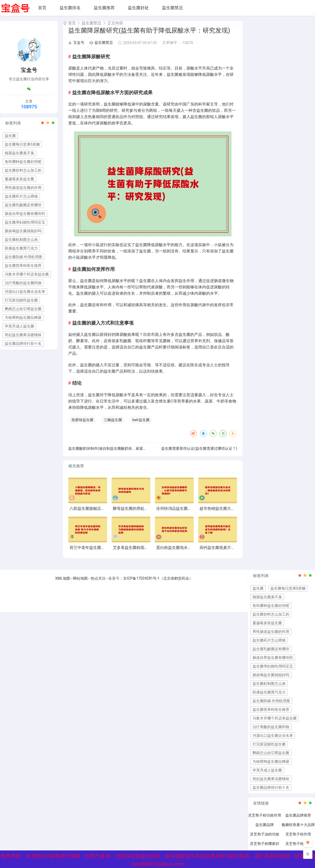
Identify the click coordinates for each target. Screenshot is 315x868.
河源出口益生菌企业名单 (25, 292)
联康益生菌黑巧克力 (21, 248)
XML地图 (63, 583)
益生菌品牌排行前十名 (23, 343)
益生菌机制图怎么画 (21, 240)
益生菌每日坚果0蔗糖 (22, 144)
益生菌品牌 (265, 829)
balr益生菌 (141, 425)
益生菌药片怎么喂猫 (21, 196)
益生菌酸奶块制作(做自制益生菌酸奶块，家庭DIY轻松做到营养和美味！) (127, 453)
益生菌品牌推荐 (298, 820)
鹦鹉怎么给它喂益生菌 (23, 309)
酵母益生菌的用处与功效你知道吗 (142, 513)
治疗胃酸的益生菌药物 (23, 283)
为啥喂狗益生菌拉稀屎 (23, 317)
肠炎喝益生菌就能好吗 (23, 231)
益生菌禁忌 (172, 8)
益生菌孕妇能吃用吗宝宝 (25, 222)
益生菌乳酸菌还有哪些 (23, 205)
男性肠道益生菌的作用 (23, 188)
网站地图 (80, 583)
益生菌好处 (138, 8)
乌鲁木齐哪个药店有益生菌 (27, 274)
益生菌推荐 (104, 8)
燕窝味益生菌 (82, 425)
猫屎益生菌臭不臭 (19, 153)
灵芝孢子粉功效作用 (265, 820)
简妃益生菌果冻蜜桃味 (23, 335)
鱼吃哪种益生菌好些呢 (23, 162)
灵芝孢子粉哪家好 (265, 848)
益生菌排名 (70, 8)
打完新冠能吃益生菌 (21, 300)
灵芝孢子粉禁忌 (298, 848)
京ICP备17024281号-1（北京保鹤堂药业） (158, 583)
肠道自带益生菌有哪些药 (25, 214)
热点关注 (98, 583)
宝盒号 (76, 47)
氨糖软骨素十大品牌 (298, 829)
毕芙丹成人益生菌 (19, 326)
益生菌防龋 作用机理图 (23, 257)
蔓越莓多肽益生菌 (19, 179)
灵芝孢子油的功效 (265, 839)
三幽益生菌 (113, 425)
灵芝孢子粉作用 (298, 839)
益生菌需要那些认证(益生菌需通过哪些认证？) (199, 453)
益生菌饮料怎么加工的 (23, 170)
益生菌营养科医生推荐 (23, 266)
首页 (42, 8)
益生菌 (10, 136)
